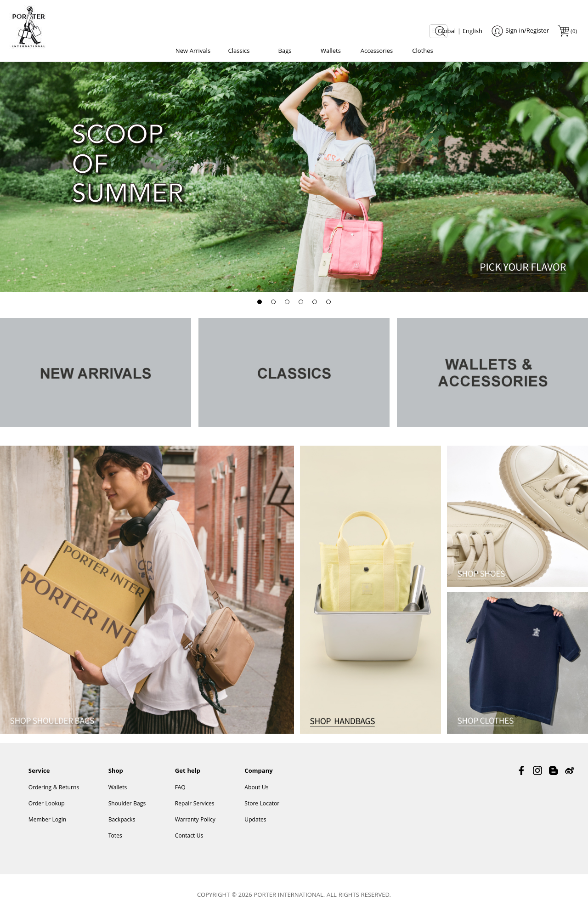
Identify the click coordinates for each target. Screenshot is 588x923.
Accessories (377, 51)
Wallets (331, 51)
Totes (115, 842)
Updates (255, 826)
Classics (239, 51)
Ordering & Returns (54, 794)
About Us (256, 794)
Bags (285, 51)
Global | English (460, 32)
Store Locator (262, 810)
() (573, 32)
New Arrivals (193, 51)
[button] (260, 306)
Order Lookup (47, 810)
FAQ (180, 794)
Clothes (423, 51)
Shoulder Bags (127, 810)
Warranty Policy (195, 826)
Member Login (47, 826)
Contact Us (189, 842)
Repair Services (195, 810)
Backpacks (122, 826)
